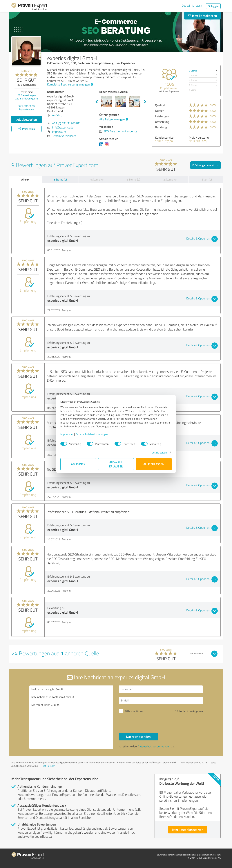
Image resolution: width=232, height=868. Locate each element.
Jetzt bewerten (27, 119)
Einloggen (213, 6)
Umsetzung (162, 122)
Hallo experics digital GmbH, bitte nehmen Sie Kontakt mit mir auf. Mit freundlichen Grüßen (71, 717)
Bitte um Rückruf (135, 711)
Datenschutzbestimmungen (92, 434)
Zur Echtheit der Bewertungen (27, 108)
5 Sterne (193, 71)
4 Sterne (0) (97, 180)
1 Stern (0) (206, 180)
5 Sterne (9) (60, 180)
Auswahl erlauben (116, 464)
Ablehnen (78, 464)
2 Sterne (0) (170, 180)
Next (145, 102)
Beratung (161, 127)
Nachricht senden (138, 737)
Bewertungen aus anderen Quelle (27, 97)
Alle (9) (25, 179)
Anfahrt (57, 115)
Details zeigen (159, 452)
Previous (97, 102)
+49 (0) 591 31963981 (66, 123)
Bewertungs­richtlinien (167, 855)
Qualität (160, 105)
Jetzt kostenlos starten (188, 830)
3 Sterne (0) (133, 180)
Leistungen (162, 116)
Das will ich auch (192, 6)
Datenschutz (203, 855)
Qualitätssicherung (187, 855)
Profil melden (48, 766)
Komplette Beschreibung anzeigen (70, 84)
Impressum (67, 434)
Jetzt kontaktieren (202, 16)
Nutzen (160, 111)
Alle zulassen (154, 464)
